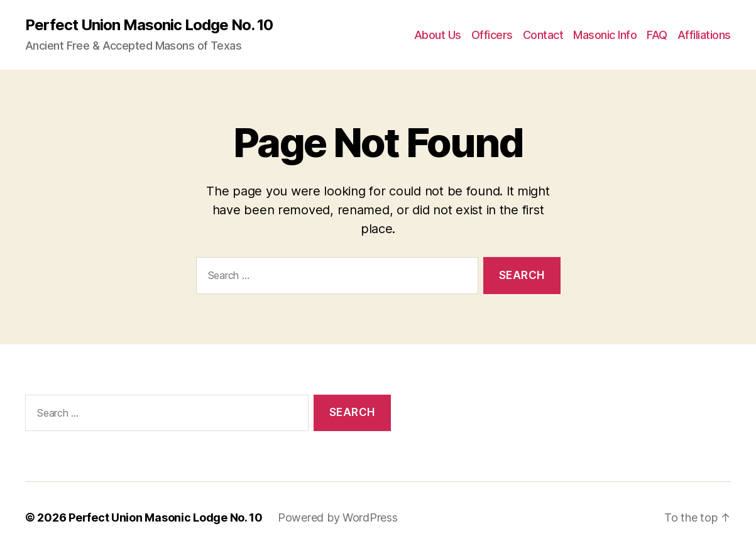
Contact (543, 35)
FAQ (657, 35)
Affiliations (704, 35)
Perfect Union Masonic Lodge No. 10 (149, 25)
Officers (492, 35)
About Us (438, 35)
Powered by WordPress (338, 517)
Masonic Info (605, 35)
